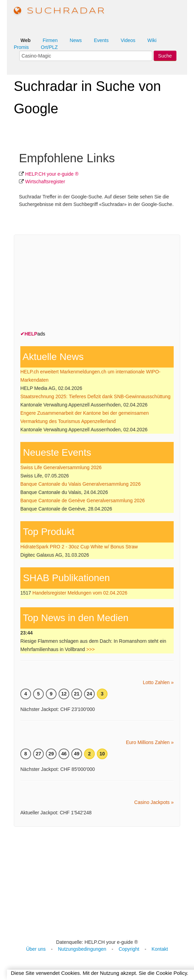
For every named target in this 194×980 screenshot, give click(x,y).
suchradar (60, 11)
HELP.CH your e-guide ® (52, 174)
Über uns (36, 949)
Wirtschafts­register (45, 182)
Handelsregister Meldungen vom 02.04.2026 (80, 593)
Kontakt (160, 949)
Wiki (152, 40)
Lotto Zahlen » (158, 682)
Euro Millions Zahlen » (150, 742)
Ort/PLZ (49, 47)
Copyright (129, 949)
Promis (21, 47)
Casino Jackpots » (154, 802)
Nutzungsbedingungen (82, 949)
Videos (128, 40)
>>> (90, 649)
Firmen (50, 40)
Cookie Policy (172, 973)
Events (101, 40)
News (76, 40)
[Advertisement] (72, 284)
